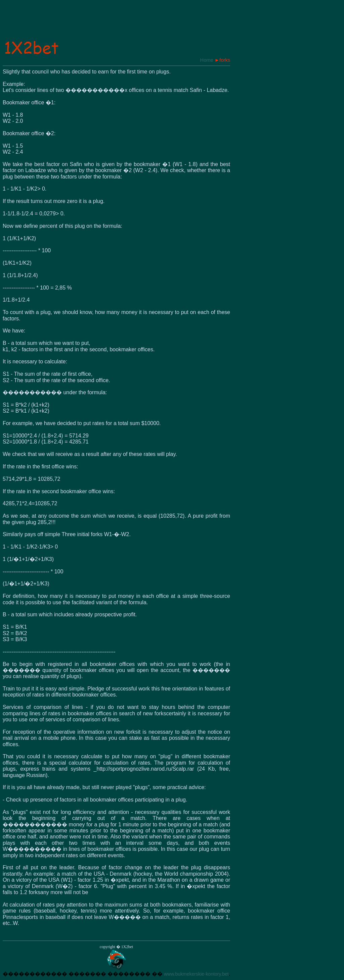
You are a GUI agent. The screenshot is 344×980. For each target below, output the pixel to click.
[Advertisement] (125, 23)
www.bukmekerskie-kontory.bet (196, 974)
